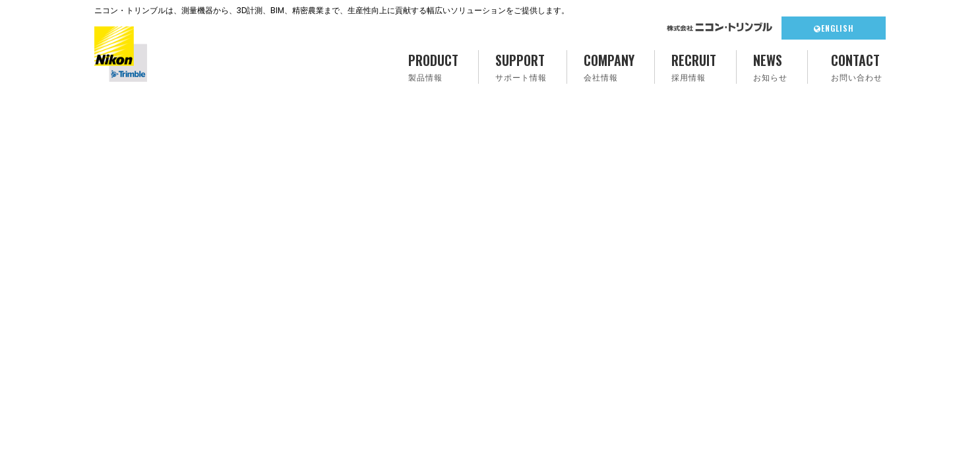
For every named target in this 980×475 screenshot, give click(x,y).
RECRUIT (694, 67)
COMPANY (609, 67)
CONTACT (857, 67)
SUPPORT (521, 67)
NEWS (770, 67)
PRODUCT (433, 67)
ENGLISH (834, 28)
